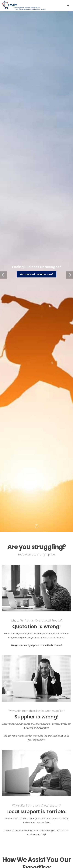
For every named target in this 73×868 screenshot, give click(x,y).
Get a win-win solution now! (36, 274)
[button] (4, 275)
